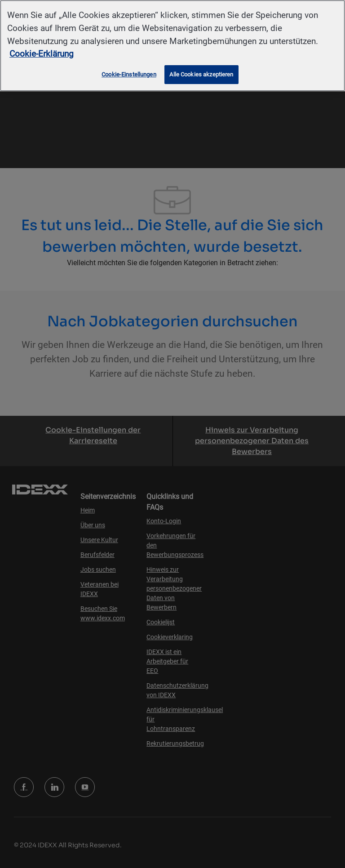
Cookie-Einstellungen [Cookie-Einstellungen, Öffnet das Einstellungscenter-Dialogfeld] (129, 74)
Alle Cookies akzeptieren (201, 74)
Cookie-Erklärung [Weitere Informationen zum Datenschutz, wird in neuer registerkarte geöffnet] (42, 54)
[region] (172, 46)
